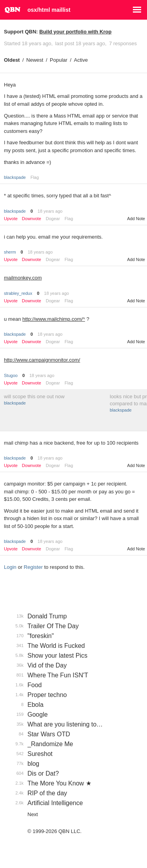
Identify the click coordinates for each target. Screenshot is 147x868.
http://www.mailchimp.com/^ (54, 319)
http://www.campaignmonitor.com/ (42, 360)
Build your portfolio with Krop (75, 32)
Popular (59, 60)
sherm (10, 252)
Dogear (53, 219)
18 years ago (50, 211)
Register (33, 567)
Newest (35, 60)
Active (81, 60)
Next (33, 814)
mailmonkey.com (23, 278)
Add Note (136, 219)
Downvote (32, 219)
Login (10, 567)
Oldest (12, 60)
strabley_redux (18, 293)
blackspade (15, 177)
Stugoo (11, 375)
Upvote (11, 219)
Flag (35, 177)
